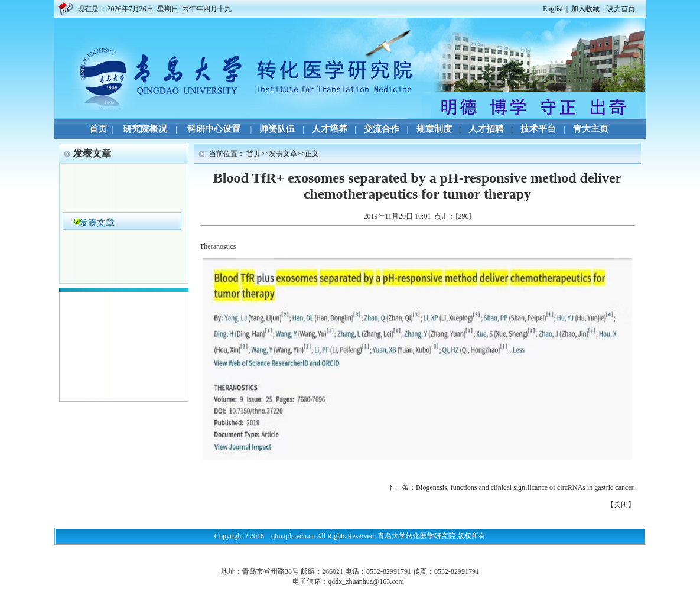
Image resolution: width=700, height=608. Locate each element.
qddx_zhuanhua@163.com (366, 581)
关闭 (621, 505)
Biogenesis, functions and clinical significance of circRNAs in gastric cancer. (525, 487)
